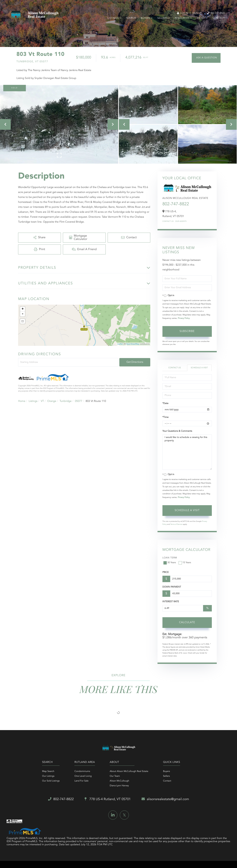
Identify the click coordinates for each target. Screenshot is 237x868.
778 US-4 (108, 799)
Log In (182, 13)
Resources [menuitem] (182, 18)
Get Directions (135, 362)
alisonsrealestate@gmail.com (165, 799)
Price (166, 572)
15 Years (185, 563)
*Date (165, 404)
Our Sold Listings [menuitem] (51, 781)
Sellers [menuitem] (162, 18)
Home (22, 401)
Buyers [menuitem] (145, 18)
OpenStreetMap (133, 344)
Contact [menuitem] (219, 18)
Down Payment (172, 587)
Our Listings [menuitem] (48, 776)
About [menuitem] (201, 18)
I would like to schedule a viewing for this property (187, 452)
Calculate (187, 622)
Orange (52, 401)
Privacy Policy (184, 318)
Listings (33, 401)
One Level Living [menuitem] (83, 776)
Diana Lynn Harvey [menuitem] (119, 786)
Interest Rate (171, 602)
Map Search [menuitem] (48, 771)
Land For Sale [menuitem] (81, 781)
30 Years (170, 563)
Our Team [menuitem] (115, 776)
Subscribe (187, 331)
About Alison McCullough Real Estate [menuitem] (129, 771)
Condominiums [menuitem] (82, 771)
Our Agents (181, 221)
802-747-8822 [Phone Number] (216, 13)
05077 (79, 401)
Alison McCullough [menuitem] (119, 781)
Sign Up (197, 13)
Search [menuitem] (131, 18)
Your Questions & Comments (177, 431)
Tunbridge (66, 401)
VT (42, 401)
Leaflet (120, 344)
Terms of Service (176, 524)
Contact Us (168, 221)
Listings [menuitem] (113, 18)
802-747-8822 (176, 204)
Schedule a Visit (199, 368)
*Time (165, 417)
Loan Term (170, 558)
